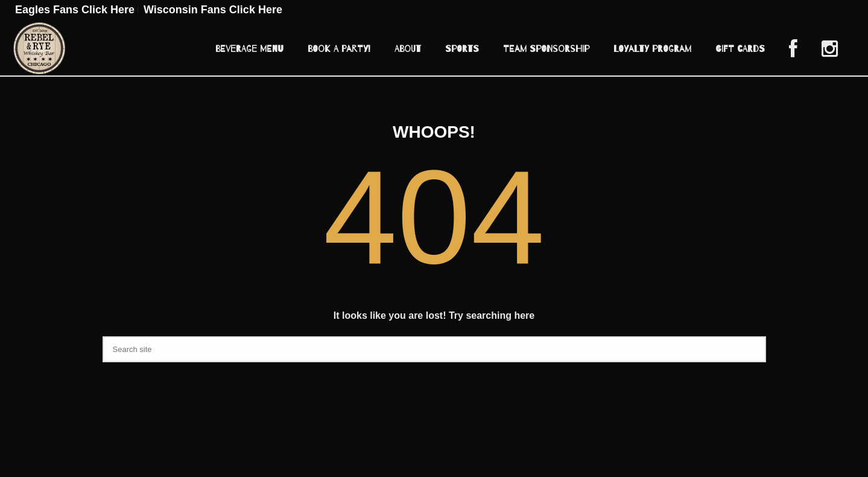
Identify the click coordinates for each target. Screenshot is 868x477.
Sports (462, 49)
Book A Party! (339, 49)
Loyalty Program (652, 49)
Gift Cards (740, 49)
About (408, 49)
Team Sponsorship (546, 49)
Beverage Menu (249, 49)
